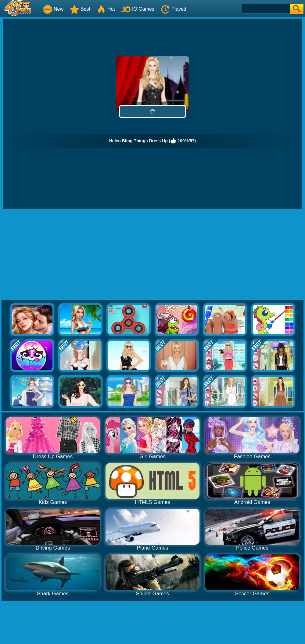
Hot (106, 9)
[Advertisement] (153, 255)
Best (80, 9)
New (53, 9)
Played (173, 9)
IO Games (138, 9)
